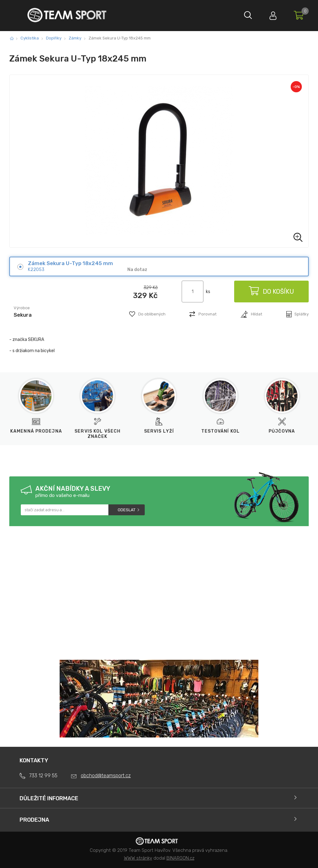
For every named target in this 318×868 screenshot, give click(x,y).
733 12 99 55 (43, 776)
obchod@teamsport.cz (106, 776)
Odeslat (127, 510)
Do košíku (271, 292)
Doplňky (54, 38)
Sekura (23, 315)
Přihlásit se (273, 14)
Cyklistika (30, 38)
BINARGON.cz (180, 858)
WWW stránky (138, 858)
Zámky (75, 38)
